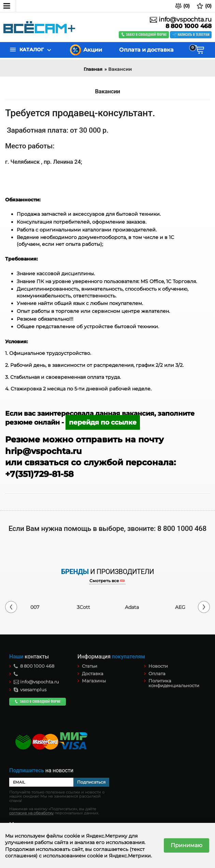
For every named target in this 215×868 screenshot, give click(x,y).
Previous (11, 607)
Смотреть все (104, 581)
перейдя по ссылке (103, 422)
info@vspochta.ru (181, 19)
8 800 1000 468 (189, 26)
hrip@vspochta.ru (45, 451)
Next (204, 607)
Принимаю (187, 845)
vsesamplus (30, 690)
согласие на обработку (31, 813)
